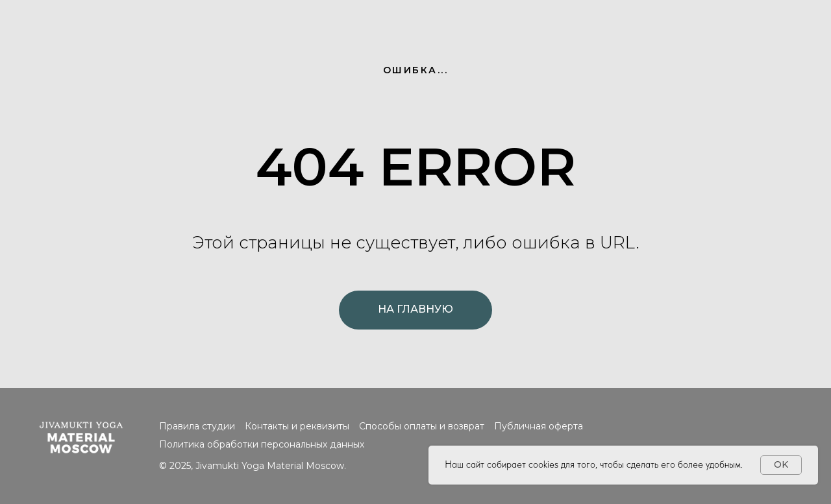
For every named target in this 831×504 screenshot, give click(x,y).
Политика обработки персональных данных (262, 444)
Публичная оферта (539, 426)
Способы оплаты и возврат (422, 426)
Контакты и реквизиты (297, 426)
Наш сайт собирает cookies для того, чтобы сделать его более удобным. (594, 464)
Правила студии (197, 426)
